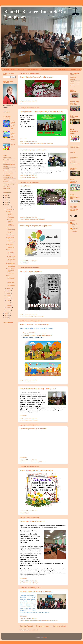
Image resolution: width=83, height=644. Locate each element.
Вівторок (73, 79)
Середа (72, 82)
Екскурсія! (6, 169)
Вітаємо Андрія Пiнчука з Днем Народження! (36, 226)
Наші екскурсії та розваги (74, 131)
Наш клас (21, 69)
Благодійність (7, 160)
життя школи (33, 143)
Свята (31, 219)
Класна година (28, 420)
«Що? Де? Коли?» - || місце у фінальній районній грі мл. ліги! (41, 112)
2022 (6, 197)
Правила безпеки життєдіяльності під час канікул (37, 335)
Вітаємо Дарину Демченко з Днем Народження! (36, 470)
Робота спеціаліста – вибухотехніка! (32, 521)
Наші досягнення (33, 69)
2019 (6, 205)
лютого (9, 308)
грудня (8, 207)
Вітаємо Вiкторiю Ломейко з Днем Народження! (37, 77)
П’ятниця (73, 86)
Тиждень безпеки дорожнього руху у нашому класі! (38, 389)
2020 (6, 202)
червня (9, 298)
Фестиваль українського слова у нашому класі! (36, 592)
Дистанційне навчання (9, 164)
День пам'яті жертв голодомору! (31, 271)
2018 (6, 313)
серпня (9, 293)
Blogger (45, 637)
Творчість (35, 420)
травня (8, 300)
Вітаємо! (27, 103)
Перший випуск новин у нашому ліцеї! (33, 429)
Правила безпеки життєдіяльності (75, 147)
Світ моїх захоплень (62, 69)
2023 (6, 195)
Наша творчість (46, 69)
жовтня (9, 288)
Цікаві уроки (36, 583)
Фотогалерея (76, 69)
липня (8, 296)
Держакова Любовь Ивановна (75, 230)
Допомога (6, 166)
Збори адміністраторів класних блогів (33, 150)
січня (8, 310)
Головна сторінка (9, 69)
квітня (8, 303)
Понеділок (73, 77)
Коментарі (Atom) (33, 630)
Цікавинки (50, 143)
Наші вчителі (7, 112)
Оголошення (33, 382)
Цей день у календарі (39, 219)
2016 (6, 318)
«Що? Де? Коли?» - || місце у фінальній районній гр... (11, 223)
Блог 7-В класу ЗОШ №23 (75, 225)
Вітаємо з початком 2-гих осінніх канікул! (34, 325)
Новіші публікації (26, 626)
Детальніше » (23, 139)
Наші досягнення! (42, 143)
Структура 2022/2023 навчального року (75, 162)
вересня (9, 291)
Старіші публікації (59, 626)
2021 (6, 200)
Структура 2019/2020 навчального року (34, 333)
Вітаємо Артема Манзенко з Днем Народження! (13, 125)
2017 (6, 315)
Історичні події (28, 316)
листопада (9, 209)
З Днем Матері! (25, 186)
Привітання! (13, 145)
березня (9, 305)
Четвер (72, 84)
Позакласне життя (8, 177)
